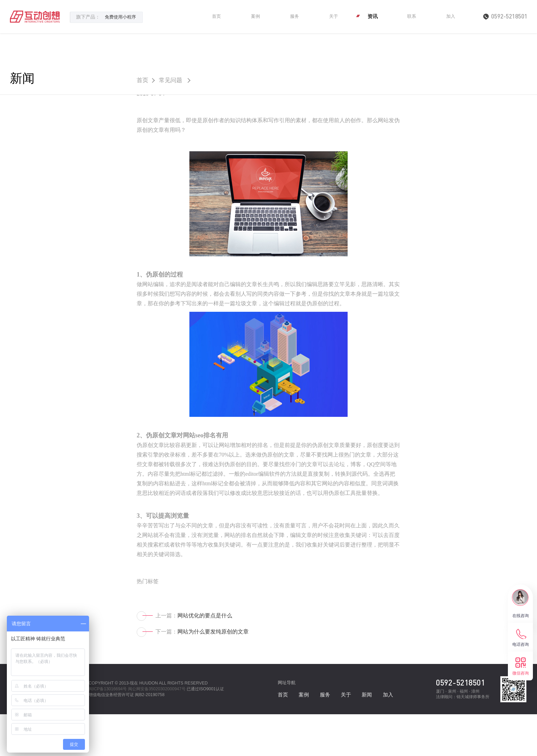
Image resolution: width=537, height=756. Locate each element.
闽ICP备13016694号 (108, 731)
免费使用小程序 (120, 17)
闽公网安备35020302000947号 (157, 731)
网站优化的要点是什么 (205, 657)
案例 (255, 16)
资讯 (373, 16)
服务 (295, 16)
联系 (412, 16)
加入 (451, 16)
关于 (334, 16)
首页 (216, 16)
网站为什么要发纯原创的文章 (213, 673)
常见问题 (176, 80)
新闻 (24, 80)
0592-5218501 (460, 724)
